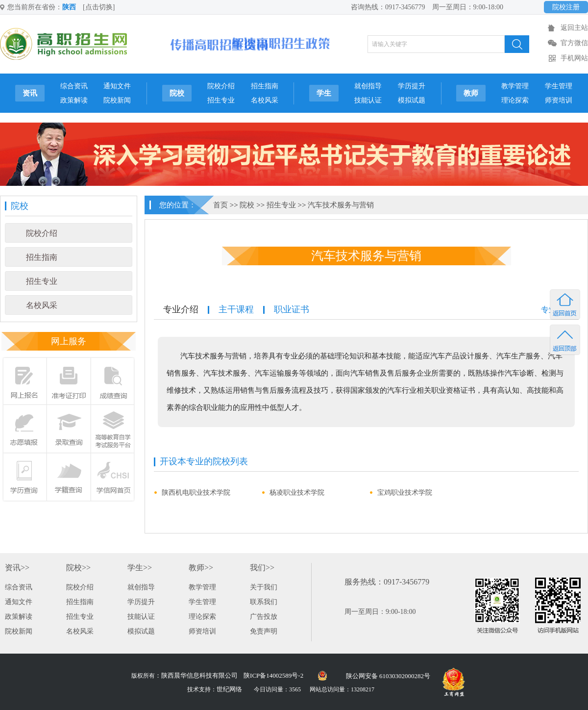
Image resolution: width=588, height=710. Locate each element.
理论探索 (515, 100)
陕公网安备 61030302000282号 (388, 676)
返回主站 (574, 28)
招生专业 (221, 100)
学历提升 (412, 86)
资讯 (30, 93)
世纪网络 (229, 689)
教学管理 (515, 86)
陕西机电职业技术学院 (196, 493)
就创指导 (368, 86)
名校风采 (265, 100)
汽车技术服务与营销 (341, 205)
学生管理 (559, 86)
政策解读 (74, 100)
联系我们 (264, 602)
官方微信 (574, 43)
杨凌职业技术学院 (297, 493)
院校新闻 (117, 100)
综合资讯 (74, 86)
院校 (177, 93)
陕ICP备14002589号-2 (273, 675)
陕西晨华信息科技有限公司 (199, 675)
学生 (324, 93)
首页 (220, 205)
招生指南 (265, 86)
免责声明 (264, 631)
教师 (471, 93)
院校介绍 (221, 86)
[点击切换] (99, 7)
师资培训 (559, 100)
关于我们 (264, 587)
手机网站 (574, 58)
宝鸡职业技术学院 (405, 493)
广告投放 (264, 617)
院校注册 (566, 7)
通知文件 (117, 86)
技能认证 (368, 100)
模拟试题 (412, 100)
